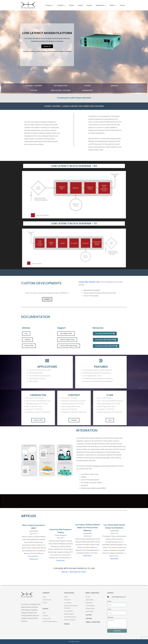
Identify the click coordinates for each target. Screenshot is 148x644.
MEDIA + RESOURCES (92, 593)
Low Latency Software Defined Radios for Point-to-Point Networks (87, 528)
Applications (101, 5)
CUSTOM (34, 90)
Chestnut (92, 282)
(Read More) (61, 560)
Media (113, 5)
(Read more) (34, 559)
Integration (87, 90)
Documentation (61, 86)
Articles (114, 86)
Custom (80, 5)
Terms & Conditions (93, 622)
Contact (122, 5)
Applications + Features (61, 90)
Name (109, 601)
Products (61, 5)
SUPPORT (89, 619)
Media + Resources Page (74, 572)
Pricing (72, 5)
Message (110, 617)
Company (50, 5)
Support (89, 5)
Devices (87, 86)
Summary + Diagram (34, 86)
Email (109, 609)
